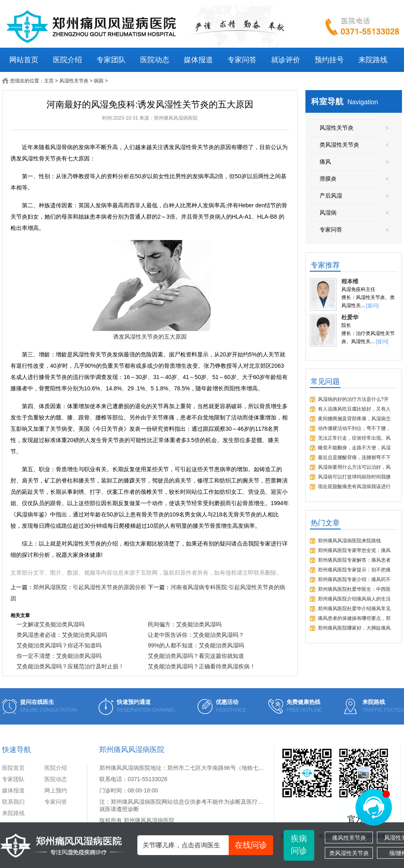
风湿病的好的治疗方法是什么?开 (353, 399)
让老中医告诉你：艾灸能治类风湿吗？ (196, 635)
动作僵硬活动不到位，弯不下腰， (354, 428)
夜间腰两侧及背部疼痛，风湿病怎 (354, 419)
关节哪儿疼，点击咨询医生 (208, 845)
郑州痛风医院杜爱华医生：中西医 (354, 589)
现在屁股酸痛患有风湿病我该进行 (354, 487)
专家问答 (242, 60)
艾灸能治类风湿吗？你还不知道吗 (59, 645)
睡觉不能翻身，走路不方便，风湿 (354, 448)
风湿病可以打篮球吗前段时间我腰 (354, 477)
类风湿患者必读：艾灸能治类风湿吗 (62, 635)
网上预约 (56, 790)
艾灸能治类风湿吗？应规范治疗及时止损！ (70, 666)
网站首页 (24, 60)
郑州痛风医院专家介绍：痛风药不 (354, 579)
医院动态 (155, 60)
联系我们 (13, 802)
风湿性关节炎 (74, 81)
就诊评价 (286, 60)
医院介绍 (67, 60)
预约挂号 (329, 60)
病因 (99, 81)
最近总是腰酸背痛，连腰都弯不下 (354, 457)
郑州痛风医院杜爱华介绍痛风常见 (354, 609)
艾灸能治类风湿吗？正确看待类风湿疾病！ (202, 666)
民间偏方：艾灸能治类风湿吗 (185, 624)
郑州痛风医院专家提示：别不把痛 (354, 570)
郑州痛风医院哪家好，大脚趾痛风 (354, 628)
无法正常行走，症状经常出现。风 (354, 438)
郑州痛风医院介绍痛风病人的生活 (354, 599)
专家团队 (111, 60)
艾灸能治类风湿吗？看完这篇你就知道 (196, 656)
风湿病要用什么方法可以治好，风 (354, 467)
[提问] (372, 305)
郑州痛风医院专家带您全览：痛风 (354, 550)
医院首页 (13, 768)
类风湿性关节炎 (349, 853)
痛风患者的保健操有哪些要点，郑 (354, 618)
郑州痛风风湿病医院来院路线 (349, 541)
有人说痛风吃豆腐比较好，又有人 (354, 409)
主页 (49, 81)
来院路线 (373, 60)
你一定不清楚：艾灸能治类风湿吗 (59, 656)
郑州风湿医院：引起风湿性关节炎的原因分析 (90, 587)
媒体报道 (198, 60)
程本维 (350, 281)
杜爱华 (350, 317)
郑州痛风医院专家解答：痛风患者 (354, 560)
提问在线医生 (37, 702)
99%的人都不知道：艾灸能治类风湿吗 (196, 645)
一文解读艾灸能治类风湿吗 (50, 624)
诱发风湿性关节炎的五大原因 (150, 337)
